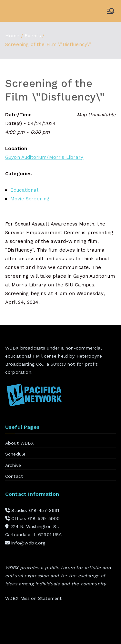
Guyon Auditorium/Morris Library (44, 157)
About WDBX (20, 443)
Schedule (15, 454)
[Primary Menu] (111, 11)
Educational (24, 190)
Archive (13, 465)
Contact (14, 476)
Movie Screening (30, 199)
